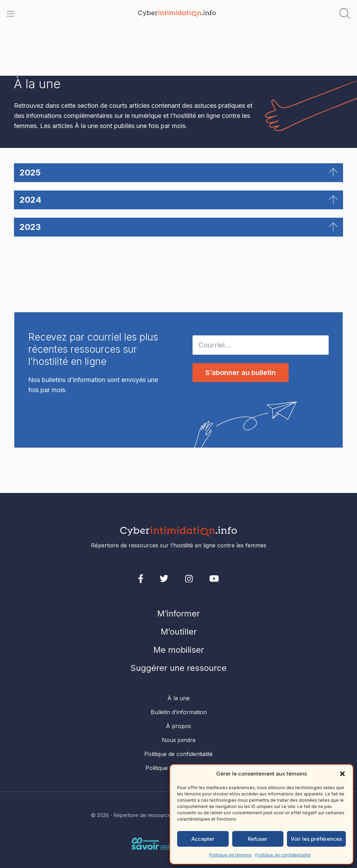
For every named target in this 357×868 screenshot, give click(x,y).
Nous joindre (179, 740)
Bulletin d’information (179, 712)
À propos (178, 726)
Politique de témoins (230, 855)
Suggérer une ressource (178, 668)
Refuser (258, 839)
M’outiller (179, 632)
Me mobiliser (179, 650)
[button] (342, 774)
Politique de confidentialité (283, 855)
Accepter (203, 839)
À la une (178, 698)
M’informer (178, 613)
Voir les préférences (316, 839)
